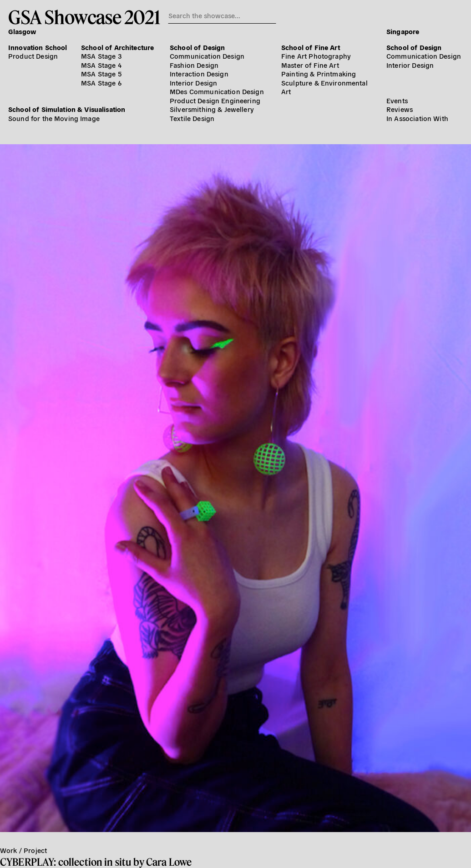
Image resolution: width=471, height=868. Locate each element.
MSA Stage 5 (101, 73)
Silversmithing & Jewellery (212, 109)
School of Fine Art (311, 47)
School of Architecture (117, 47)
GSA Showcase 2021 (84, 17)
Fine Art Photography (316, 56)
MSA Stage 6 (101, 83)
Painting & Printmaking (319, 73)
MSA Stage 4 (101, 65)
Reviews (400, 109)
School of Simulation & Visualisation (67, 109)
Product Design (33, 56)
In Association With (417, 118)
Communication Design (207, 56)
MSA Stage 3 (101, 56)
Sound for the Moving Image (54, 118)
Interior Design (193, 83)
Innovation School (38, 47)
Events (397, 100)
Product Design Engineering (215, 100)
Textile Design (192, 118)
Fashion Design (194, 65)
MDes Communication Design (217, 91)
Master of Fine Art (310, 65)
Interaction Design (199, 73)
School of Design (197, 47)
